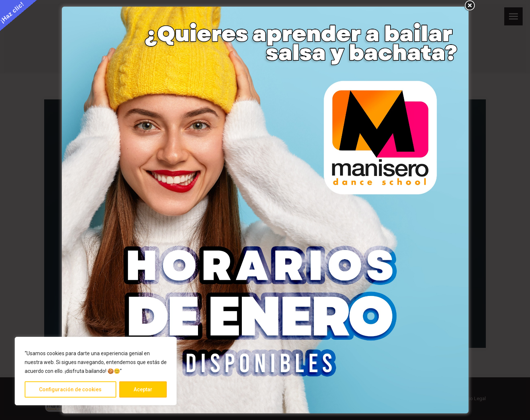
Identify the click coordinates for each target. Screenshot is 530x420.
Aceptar (143, 389)
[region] (96, 371)
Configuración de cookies (70, 389)
